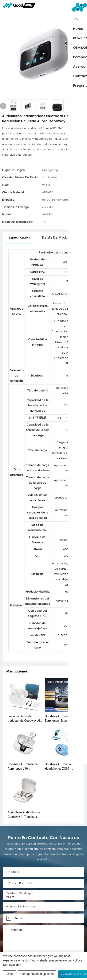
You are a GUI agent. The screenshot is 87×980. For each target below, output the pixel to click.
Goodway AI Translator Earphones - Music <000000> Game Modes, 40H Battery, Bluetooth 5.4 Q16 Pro (62, 719)
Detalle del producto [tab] (57, 237)
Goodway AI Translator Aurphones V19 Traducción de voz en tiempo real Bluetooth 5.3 (24, 767)
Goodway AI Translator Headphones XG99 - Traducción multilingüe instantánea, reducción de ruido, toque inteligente (62, 767)
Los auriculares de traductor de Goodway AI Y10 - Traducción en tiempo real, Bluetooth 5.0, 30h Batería (25, 719)
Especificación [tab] (19, 237)
